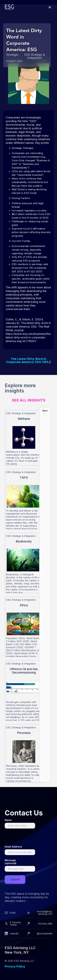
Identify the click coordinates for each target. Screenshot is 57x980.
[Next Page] (45, 595)
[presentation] (28, 838)
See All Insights (29, 400)
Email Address (13, 847)
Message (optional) (11, 862)
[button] (50, 7)
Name (8, 820)
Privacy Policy (15, 966)
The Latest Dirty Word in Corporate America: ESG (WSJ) (28, 360)
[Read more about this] (24, 438)
